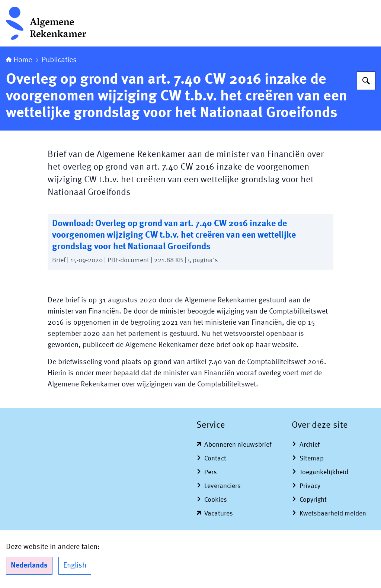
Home (19, 60)
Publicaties (59, 60)
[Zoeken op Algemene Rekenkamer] (366, 81)
